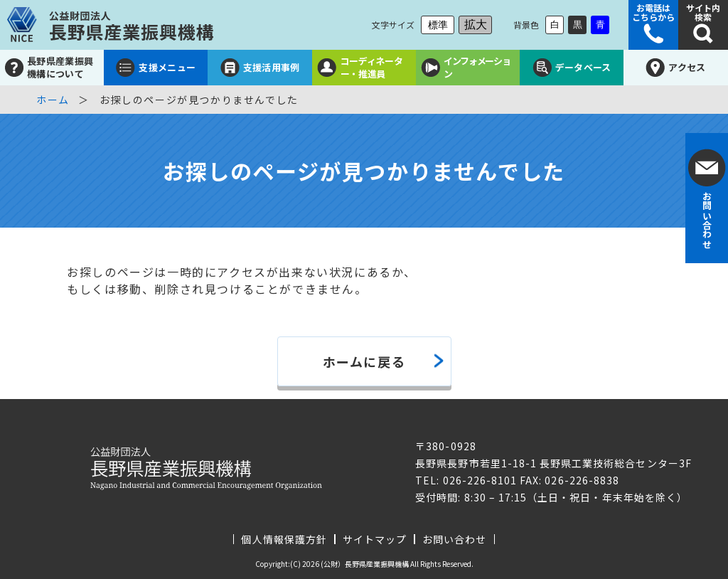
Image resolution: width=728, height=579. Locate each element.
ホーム (53, 100)
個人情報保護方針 (284, 539)
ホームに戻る (364, 361)
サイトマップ (375, 539)
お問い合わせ (454, 539)
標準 (438, 25)
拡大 (476, 25)
